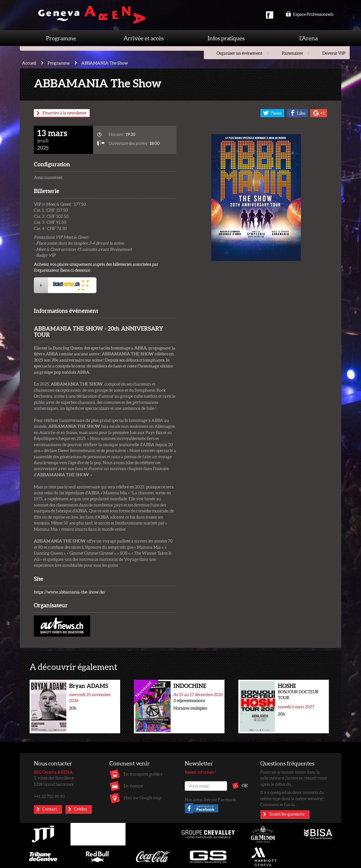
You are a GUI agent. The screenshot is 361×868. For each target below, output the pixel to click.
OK (245, 785)
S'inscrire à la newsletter (64, 113)
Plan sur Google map (142, 798)
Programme (61, 38)
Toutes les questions (287, 814)
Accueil (29, 63)
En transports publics (143, 774)
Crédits (80, 809)
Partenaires (292, 53)
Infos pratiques (226, 38)
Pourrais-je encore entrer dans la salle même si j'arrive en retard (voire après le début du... (294, 778)
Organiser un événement (239, 53)
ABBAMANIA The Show (105, 63)
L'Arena (309, 38)
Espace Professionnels (310, 14)
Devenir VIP (334, 53)
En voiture (133, 786)
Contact (50, 809)
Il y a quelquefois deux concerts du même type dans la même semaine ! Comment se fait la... (292, 798)
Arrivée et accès (144, 38)
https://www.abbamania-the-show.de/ (70, 592)
